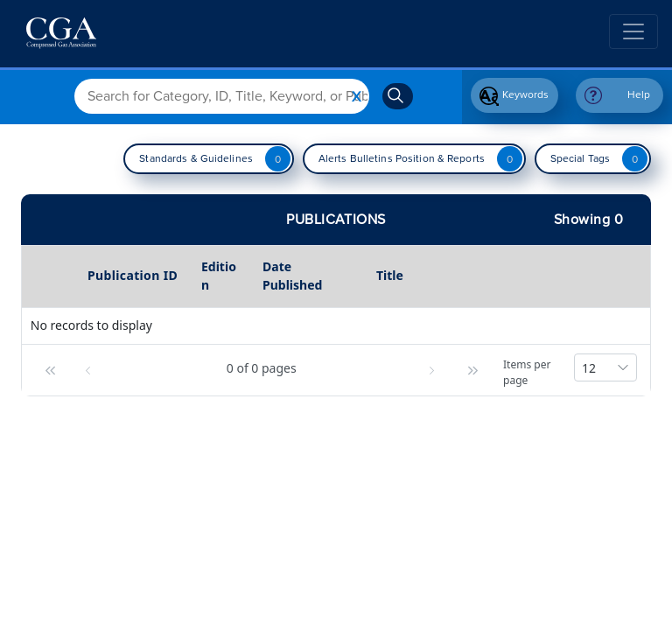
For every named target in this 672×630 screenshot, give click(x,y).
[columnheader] (52, 276)
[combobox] (605, 367)
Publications (336, 220)
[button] (48, 371)
